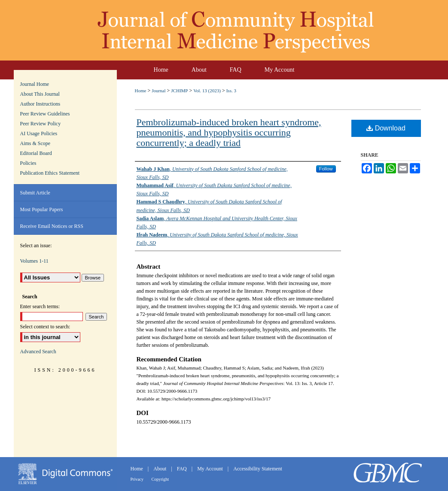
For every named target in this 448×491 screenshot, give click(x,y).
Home (141, 91)
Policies (28, 163)
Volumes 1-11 (34, 261)
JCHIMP (179, 91)
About (160, 469)
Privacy (138, 479)
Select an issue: (36, 245)
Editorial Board (36, 153)
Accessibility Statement (258, 469)
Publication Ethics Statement (50, 173)
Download (386, 128)
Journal (158, 91)
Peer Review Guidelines (45, 114)
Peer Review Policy (41, 124)
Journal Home (35, 84)
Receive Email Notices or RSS (52, 226)
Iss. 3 (231, 91)
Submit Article (35, 193)
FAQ (183, 469)
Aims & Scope (35, 143)
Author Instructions (40, 104)
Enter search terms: (40, 306)
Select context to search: (45, 327)
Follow (326, 169)
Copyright (160, 479)
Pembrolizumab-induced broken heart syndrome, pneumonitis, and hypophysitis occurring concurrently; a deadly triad (229, 132)
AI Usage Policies (39, 133)
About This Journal (40, 94)
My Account (211, 469)
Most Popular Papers (42, 209)
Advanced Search (38, 352)
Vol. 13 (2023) (207, 91)
